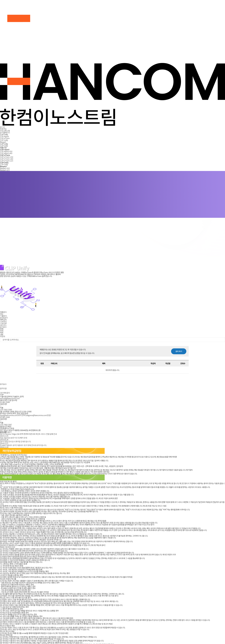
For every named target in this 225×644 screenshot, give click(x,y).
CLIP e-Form (5, 138)
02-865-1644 (5, 402)
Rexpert (3, 142)
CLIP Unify (4, 140)
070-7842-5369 (6, 410)
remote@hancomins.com (10, 398)
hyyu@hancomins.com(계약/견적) (13, 415)
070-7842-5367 (6, 425)
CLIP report (4, 136)
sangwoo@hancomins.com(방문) (38, 415)
